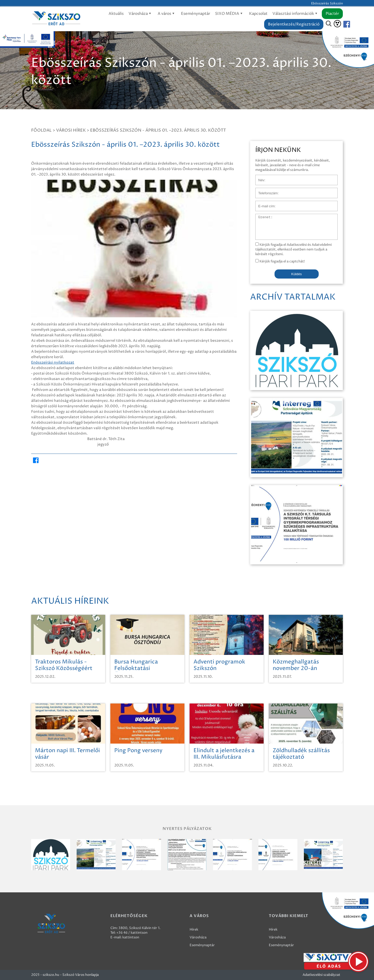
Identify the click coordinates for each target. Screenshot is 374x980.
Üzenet (261, 216)
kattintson (131, 937)
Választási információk (296, 14)
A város (167, 14)
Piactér (332, 14)
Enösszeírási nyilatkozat (53, 362)
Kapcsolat (258, 14)
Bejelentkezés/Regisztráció (294, 24)
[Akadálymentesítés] (337, 24)
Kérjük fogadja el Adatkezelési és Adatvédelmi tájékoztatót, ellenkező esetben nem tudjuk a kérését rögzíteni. (293, 249)
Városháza (141, 14)
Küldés (296, 274)
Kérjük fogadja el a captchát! (280, 261)
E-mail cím (264, 203)
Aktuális (116, 14)
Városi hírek (71, 130)
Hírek (194, 930)
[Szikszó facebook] (342, 24)
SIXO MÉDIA (230, 14)
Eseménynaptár (196, 14)
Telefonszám (265, 190)
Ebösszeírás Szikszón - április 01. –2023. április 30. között (158, 130)
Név (259, 177)
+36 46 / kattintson (132, 933)
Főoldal (41, 130)
